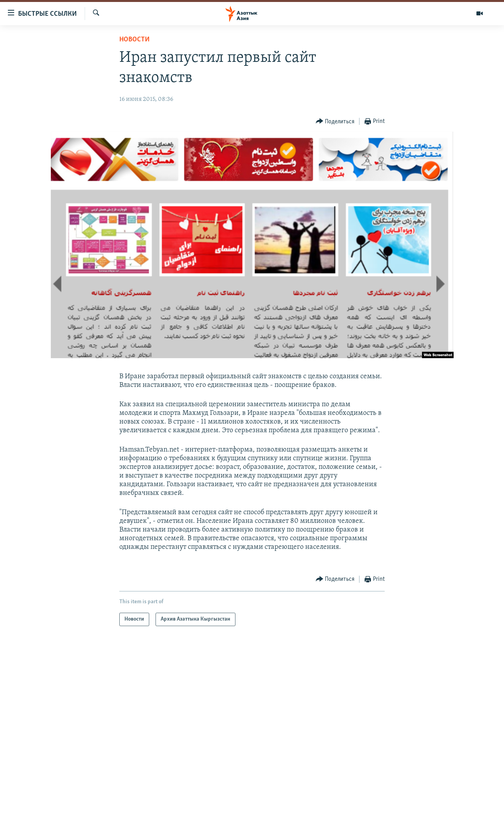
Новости (134, 40)
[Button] (335, 122)
